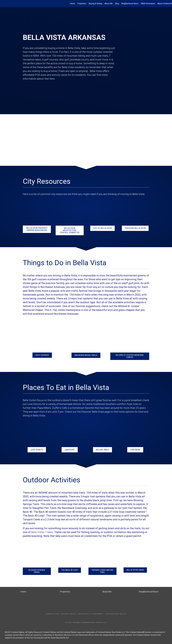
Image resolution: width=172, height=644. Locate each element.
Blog (117, 4)
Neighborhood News (130, 4)
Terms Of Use (52, 614)
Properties (82, 4)
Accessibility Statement (91, 614)
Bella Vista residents (73, 67)
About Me (109, 4)
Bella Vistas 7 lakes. (42, 532)
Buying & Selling (95, 4)
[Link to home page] (3, 4)
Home (72, 4)
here (52, 79)
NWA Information (148, 4)
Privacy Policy (69, 614)
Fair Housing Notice (116, 614)
